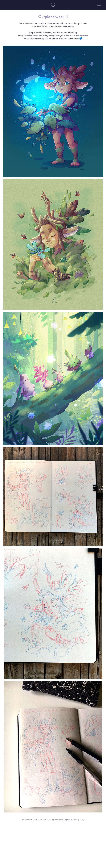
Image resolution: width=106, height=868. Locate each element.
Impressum (68, 820)
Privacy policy (79, 820)
